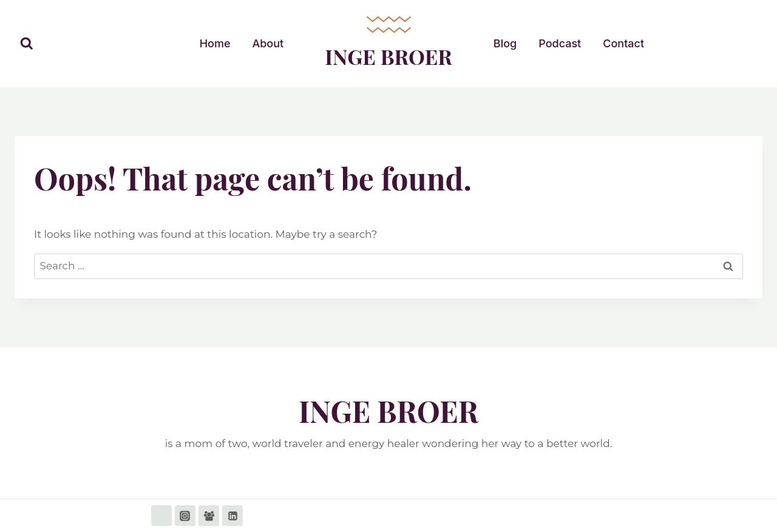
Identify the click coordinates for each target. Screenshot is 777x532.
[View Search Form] (27, 44)
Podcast (560, 43)
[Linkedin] (232, 516)
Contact (623, 43)
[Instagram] (185, 516)
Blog (505, 43)
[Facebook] (161, 516)
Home (215, 43)
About (268, 43)
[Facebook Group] (209, 516)
